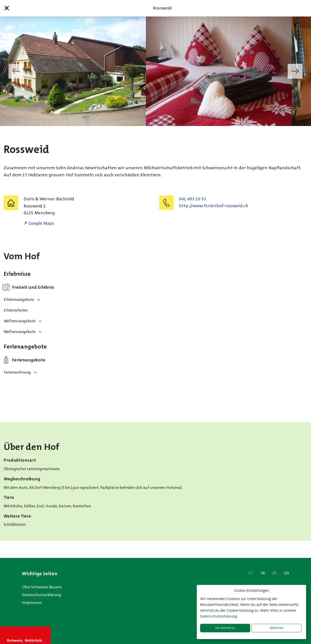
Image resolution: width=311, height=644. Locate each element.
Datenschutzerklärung (42, 595)
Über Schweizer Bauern (42, 587)
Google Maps (41, 223)
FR (263, 573)
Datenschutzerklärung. (219, 616)
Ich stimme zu (225, 628)
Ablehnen (277, 628)
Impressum (32, 603)
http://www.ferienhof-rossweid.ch (214, 206)
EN (287, 573)
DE (250, 573)
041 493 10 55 (193, 199)
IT (274, 573)
